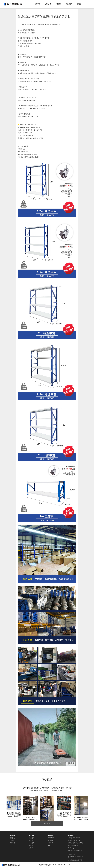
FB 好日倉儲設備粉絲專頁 (75, 860)
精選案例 (59, 4)
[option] (14, 807)
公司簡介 (12, 840)
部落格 (79, 4)
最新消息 (38, 4)
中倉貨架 (32, 840)
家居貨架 (32, 845)
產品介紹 (48, 4)
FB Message (71, 848)
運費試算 (51, 843)
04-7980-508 (78, 838)
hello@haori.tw (78, 850)
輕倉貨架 (32, 838)
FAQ (50, 845)
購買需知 (51, 840)
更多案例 (47, 824)
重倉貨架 (32, 843)
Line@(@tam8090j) (73, 845)
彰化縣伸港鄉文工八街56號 (75, 843)
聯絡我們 (69, 4)
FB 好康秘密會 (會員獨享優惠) (75, 857)
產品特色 (12, 838)
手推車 (31, 848)
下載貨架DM (52, 838)
